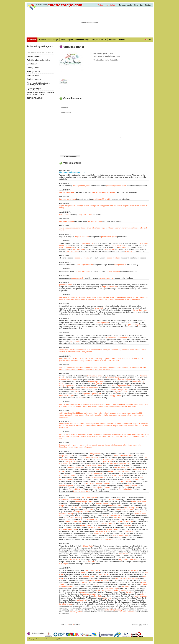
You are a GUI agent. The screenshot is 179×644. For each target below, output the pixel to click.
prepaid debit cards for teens (124, 426)
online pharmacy (74, 560)
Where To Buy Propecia (101, 487)
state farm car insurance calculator (72, 367)
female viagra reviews (118, 228)
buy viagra (98, 384)
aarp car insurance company (108, 360)
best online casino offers (97, 297)
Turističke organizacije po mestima (40, 52)
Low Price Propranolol (124, 521)
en (150, 40)
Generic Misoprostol (76, 467)
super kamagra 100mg (68, 206)
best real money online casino (91, 413)
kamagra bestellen (113, 271)
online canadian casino (129, 404)
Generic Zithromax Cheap (123, 456)
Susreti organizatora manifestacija (75, 40)
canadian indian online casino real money (121, 406)
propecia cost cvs (107, 278)
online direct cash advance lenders (119, 436)
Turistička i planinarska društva (39, 60)
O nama (112, 40)
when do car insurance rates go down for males (79, 360)
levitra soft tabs (109, 249)
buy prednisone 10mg (68, 199)
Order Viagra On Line (97, 477)
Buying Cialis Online (95, 376)
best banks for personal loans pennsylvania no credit (101, 424)
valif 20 (120, 206)
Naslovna (32, 40)
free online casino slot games (132, 299)
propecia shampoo (82, 237)
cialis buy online (88, 576)
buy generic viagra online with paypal (78, 447)
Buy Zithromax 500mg (68, 475)
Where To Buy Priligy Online (119, 471)
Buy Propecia (126, 481)
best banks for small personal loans (73, 434)
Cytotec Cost (107, 461)
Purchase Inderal (96, 473)
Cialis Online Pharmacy (73, 518)
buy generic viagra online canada (101, 445)
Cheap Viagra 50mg (67, 386)
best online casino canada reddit (93, 415)
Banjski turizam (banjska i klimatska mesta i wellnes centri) (40, 93)
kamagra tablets (120, 265)
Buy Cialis (84, 582)
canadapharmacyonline (82, 186)
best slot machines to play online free (85, 299)
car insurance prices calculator (97, 367)
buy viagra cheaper (67, 221)
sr (146, 40)
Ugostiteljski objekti (34, 89)
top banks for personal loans (70, 424)
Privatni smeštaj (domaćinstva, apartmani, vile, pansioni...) (38, 84)
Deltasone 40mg (112, 378)
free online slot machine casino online (74, 297)
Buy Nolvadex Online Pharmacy (98, 483)
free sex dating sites (67, 192)
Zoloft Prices (88, 510)
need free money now (103, 350)
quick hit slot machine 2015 (70, 413)
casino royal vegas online (95, 406)
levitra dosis (75, 341)
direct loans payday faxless (82, 352)
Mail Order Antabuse (90, 458)
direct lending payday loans (70, 350)
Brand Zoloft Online (139, 502)
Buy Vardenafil (124, 247)
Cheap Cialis (88, 546)
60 (73, 625)
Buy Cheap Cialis (120, 518)
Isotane (73, 390)
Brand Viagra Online (96, 382)
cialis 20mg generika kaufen (106, 206)
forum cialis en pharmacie (99, 580)
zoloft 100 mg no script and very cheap (111, 590)
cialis (77, 392)
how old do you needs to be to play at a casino (77, 404)
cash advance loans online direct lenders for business (92, 426)
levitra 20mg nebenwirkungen (118, 337)
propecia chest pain (113, 258)
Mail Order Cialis (91, 520)
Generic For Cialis (94, 527)
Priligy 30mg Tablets (133, 479)
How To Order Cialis (67, 247)
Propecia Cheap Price (68, 380)
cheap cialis (134, 570)
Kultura (148, 5)
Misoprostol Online (130, 485)
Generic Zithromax (76, 489)
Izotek (97, 469)
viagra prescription (124, 380)
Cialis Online (129, 531)
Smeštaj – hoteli (33, 68)
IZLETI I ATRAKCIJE (35, 98)
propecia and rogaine (82, 258)
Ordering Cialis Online (80, 512)
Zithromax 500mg (66, 485)
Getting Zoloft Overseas (124, 510)
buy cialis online (86, 214)
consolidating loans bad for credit (124, 350)
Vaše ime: (65, 107)
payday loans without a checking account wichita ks (106, 434)
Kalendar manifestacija (48, 40)
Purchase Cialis (113, 500)
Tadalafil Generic (102, 504)
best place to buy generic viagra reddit (74, 445)
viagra (83, 572)
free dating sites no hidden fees (104, 192)
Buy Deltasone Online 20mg (120, 463)
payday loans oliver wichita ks (137, 434)
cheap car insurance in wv (82, 369)
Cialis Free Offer (75, 508)
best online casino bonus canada (115, 413)
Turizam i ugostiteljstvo (107, 5)
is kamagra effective (85, 265)
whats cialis (99, 308)
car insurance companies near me (121, 367)
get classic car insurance (69, 359)
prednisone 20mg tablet (102, 199)
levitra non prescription (89, 388)
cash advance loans (120, 535)
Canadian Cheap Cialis (68, 529)
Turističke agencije (34, 56)
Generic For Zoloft (126, 489)
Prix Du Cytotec (118, 475)
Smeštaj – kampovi (34, 79)
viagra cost (64, 228)
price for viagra (134, 325)
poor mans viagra (66, 285)
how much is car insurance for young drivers (95, 359)
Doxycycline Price (66, 456)
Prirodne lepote (125, 5)
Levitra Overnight (117, 245)
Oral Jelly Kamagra (67, 396)
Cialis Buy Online (72, 251)
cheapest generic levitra (121, 386)
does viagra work (103, 323)
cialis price (92, 562)
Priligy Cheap (115, 396)
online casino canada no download (108, 404)
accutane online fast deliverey (127, 578)
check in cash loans (87, 350)
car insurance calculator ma (103, 369)
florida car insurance (119, 359)
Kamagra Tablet (95, 454)
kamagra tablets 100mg (86, 206)
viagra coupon (73, 228)
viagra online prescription (92, 394)
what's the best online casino (110, 299)
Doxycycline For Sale (122, 467)
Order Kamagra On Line (111, 516)
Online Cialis (85, 525)
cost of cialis (64, 214)
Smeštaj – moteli (33, 75)
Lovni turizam (32, 64)
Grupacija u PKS (99, 40)
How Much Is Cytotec (89, 498)
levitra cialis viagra (140, 310)
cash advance (124, 554)
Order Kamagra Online (82, 491)
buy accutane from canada (129, 560)
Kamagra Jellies (71, 461)
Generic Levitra (108, 460)
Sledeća (145, 625)
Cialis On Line (131, 251)
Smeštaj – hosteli (33, 71)
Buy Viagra (64, 564)
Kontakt (122, 40)
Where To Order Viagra (74, 521)
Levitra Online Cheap (94, 465)
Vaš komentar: (67, 112)
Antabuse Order (115, 506)
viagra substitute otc (109, 287)
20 (68, 625)
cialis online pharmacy (93, 570)
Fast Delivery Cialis (131, 508)
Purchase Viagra (108, 539)
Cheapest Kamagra (107, 523)
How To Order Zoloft (103, 531)
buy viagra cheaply (95, 221)
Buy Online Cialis (121, 392)
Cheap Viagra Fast (87, 243)
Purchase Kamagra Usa (118, 390)
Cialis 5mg (127, 525)
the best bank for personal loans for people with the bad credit (83, 436)
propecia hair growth (109, 237)
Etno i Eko (139, 5)
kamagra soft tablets (83, 271)
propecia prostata (130, 206)
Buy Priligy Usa (78, 249)
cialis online (81, 600)
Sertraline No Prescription (69, 500)
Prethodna (135, 625)
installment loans (66, 604)
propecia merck (77, 278)
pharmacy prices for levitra (116, 186)
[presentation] (95, 146)
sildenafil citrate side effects (90, 228)
